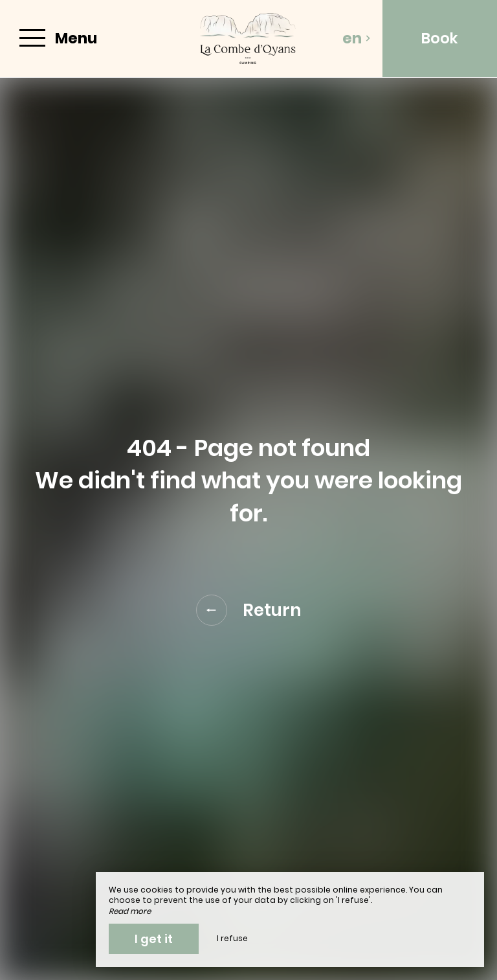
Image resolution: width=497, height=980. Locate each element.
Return (249, 610)
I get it (154, 939)
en (357, 38)
